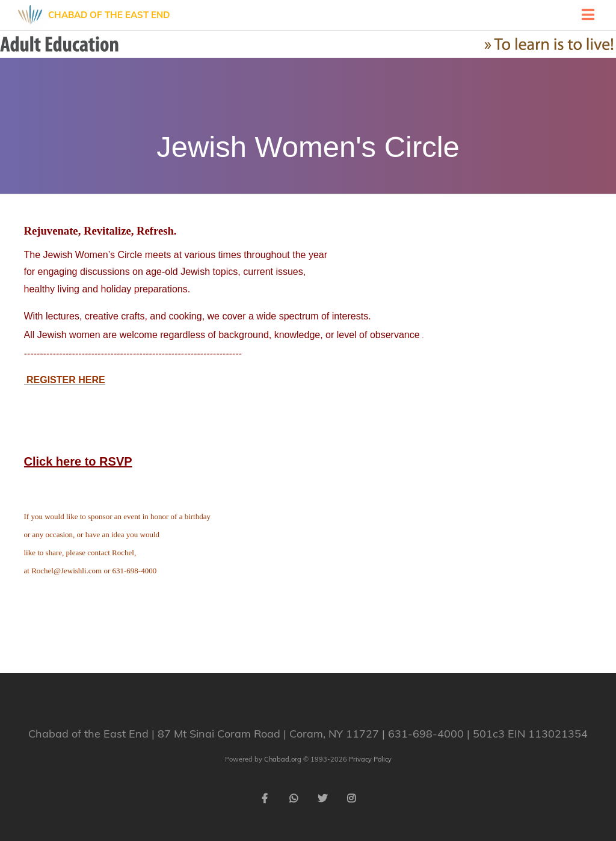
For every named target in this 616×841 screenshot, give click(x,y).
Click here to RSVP (78, 461)
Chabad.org (283, 759)
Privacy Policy (370, 759)
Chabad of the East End (109, 15)
